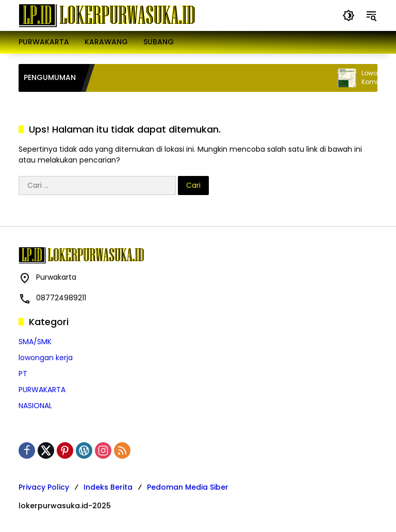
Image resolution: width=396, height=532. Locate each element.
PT (23, 374)
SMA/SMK (35, 342)
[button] (349, 15)
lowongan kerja (46, 358)
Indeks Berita (108, 487)
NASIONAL (35, 406)
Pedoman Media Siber (188, 487)
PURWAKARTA (42, 390)
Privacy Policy (44, 487)
